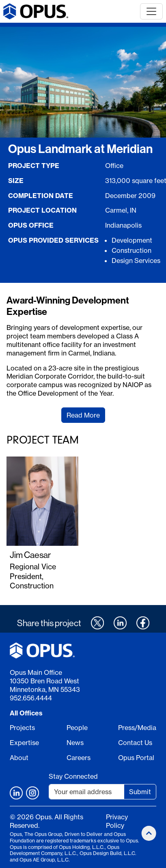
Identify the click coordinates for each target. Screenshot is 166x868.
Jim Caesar (30, 555)
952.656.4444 (31, 698)
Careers (79, 758)
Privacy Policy (117, 821)
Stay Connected (73, 776)
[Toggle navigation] (151, 11)
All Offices (26, 713)
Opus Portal (136, 758)
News (75, 743)
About (19, 758)
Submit (140, 792)
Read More (83, 415)
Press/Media (137, 728)
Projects (22, 728)
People (77, 728)
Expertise (24, 743)
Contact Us (135, 743)
